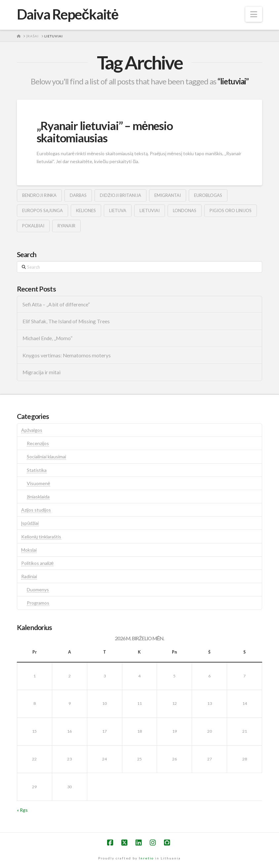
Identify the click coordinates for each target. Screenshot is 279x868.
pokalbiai (33, 226)
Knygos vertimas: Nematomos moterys (67, 355)
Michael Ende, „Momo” (47, 338)
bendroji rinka (39, 195)
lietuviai (150, 210)
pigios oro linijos (231, 210)
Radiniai (29, 576)
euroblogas (208, 195)
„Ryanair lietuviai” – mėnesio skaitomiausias (105, 132)
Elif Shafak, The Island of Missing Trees (66, 321)
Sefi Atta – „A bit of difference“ (56, 304)
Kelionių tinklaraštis (41, 537)
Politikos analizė (38, 563)
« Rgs (22, 810)
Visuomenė (39, 483)
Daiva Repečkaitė (68, 14)
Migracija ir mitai (41, 372)
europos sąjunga (42, 210)
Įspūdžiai (30, 523)
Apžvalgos (32, 430)
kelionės (86, 210)
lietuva (118, 210)
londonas (185, 210)
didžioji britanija (120, 195)
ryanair (66, 226)
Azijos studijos (36, 510)
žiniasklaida (38, 497)
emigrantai (168, 195)
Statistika (37, 470)
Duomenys (38, 590)
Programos (38, 603)
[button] (254, 14)
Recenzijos (38, 443)
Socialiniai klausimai (46, 457)
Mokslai (29, 550)
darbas (78, 195)
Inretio (146, 858)
